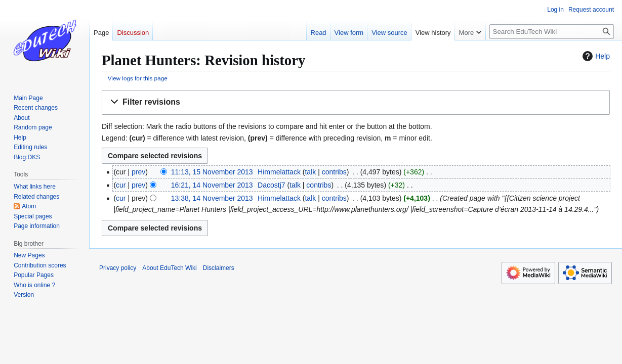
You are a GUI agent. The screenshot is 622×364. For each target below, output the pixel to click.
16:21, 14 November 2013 (212, 185)
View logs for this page (138, 78)
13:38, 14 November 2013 (212, 198)
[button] (356, 102)
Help (595, 56)
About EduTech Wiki (169, 268)
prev (138, 172)
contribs (334, 172)
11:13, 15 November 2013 (212, 172)
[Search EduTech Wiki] (552, 32)
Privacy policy (118, 268)
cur (121, 185)
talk (310, 172)
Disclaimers (219, 268)
